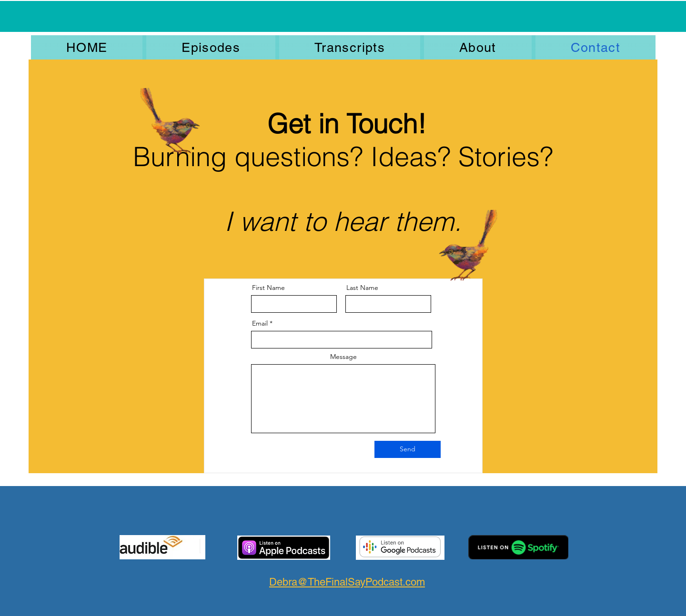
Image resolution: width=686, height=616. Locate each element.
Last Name (362, 288)
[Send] (408, 449)
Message (343, 357)
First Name (268, 288)
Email (260, 323)
